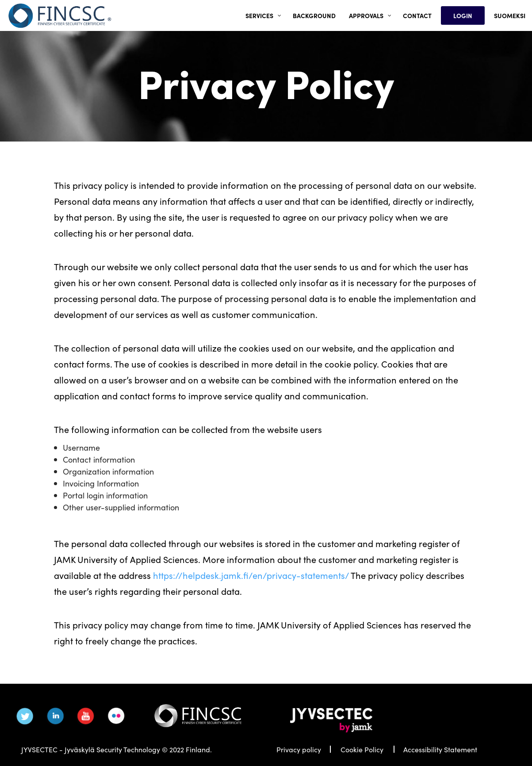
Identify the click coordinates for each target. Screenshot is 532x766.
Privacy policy (299, 749)
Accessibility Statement (440, 749)
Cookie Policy (362, 749)
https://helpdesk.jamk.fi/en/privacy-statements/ (251, 575)
